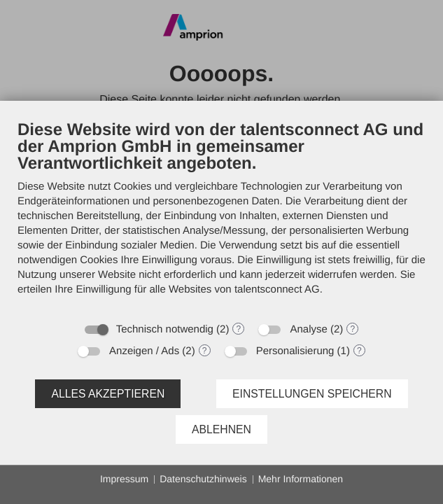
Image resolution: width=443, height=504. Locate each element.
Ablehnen (221, 429)
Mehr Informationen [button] (301, 479)
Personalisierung (295, 351)
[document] (221, 217)
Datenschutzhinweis (203, 479)
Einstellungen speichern (312, 394)
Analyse (308, 329)
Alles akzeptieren (108, 394)
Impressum (124, 479)
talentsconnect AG (277, 289)
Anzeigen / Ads (144, 351)
